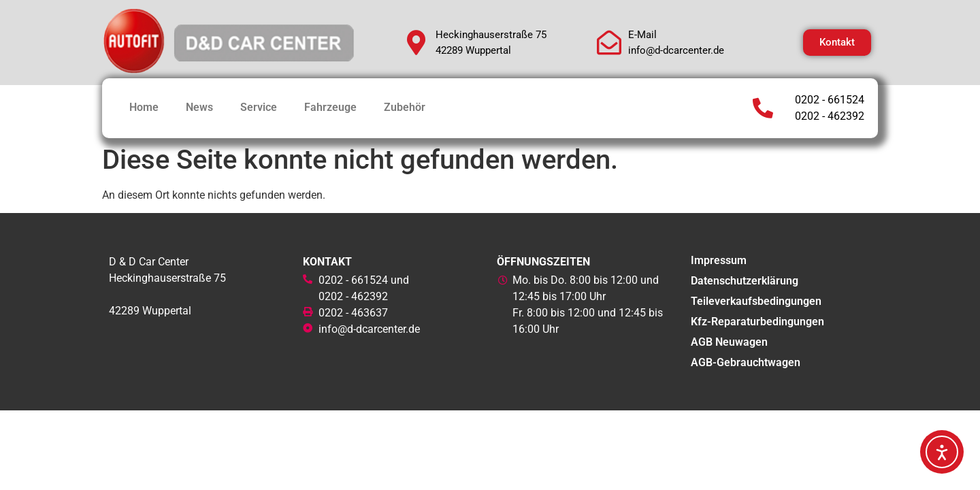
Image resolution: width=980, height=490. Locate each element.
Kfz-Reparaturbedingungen (757, 322)
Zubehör (405, 107)
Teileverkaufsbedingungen (756, 301)
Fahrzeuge (330, 107)
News (199, 107)
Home (144, 107)
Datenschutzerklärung (745, 281)
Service (259, 107)
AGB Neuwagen (729, 342)
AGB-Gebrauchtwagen (746, 362)
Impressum (719, 260)
